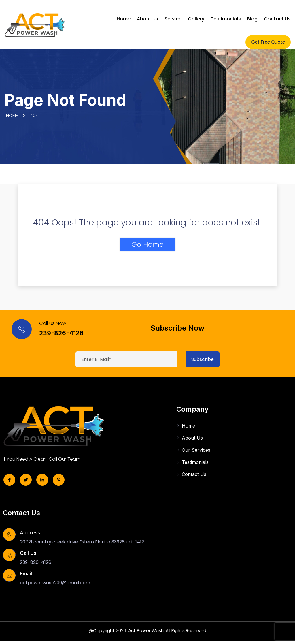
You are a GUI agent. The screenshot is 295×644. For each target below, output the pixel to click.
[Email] (10, 577)
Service (173, 19)
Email (26, 574)
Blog (252, 19)
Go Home (147, 244)
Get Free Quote (268, 42)
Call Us (28, 553)
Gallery (196, 19)
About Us (147, 19)
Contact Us (277, 19)
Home (124, 19)
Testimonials (226, 19)
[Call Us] (10, 556)
